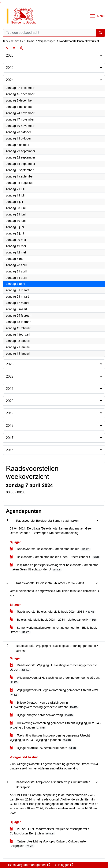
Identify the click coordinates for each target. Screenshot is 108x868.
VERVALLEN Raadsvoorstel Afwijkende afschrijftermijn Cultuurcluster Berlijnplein (49, 831)
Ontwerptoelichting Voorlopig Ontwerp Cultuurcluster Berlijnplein (48, 844)
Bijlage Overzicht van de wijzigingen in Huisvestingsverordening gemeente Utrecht (44, 705)
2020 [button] (10, 401)
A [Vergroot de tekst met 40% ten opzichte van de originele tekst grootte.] (21, 48)
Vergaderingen (47, 41)
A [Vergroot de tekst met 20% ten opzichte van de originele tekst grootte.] (14, 48)
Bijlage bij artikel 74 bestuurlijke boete (44, 748)
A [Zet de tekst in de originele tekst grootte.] (7, 48)
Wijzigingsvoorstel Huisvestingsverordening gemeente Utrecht (55, 680)
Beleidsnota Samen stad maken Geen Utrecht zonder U (55, 557)
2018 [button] (10, 426)
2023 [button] (10, 364)
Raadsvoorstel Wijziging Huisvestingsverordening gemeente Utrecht (53, 668)
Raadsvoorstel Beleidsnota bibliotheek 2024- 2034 (53, 612)
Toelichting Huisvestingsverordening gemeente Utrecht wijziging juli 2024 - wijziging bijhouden (50, 738)
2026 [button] (10, 55)
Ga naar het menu (1, 3)
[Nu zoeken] (100, 33)
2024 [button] (10, 80)
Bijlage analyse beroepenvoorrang (42, 715)
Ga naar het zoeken (1, 3)
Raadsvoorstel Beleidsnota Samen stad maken (50, 549)
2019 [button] (10, 413)
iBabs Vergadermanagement (29, 865)
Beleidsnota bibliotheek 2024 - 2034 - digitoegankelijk (53, 620)
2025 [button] (10, 68)
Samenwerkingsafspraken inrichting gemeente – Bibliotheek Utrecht (53, 630)
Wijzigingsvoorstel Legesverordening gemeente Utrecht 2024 (54, 692)
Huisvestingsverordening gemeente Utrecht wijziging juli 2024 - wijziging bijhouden (55, 725)
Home (31, 41)
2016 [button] (10, 450)
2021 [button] (10, 389)
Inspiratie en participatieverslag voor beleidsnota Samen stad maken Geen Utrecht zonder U (54, 567)
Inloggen (65, 865)
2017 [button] (10, 438)
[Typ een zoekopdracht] (54, 33)
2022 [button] (10, 376)
